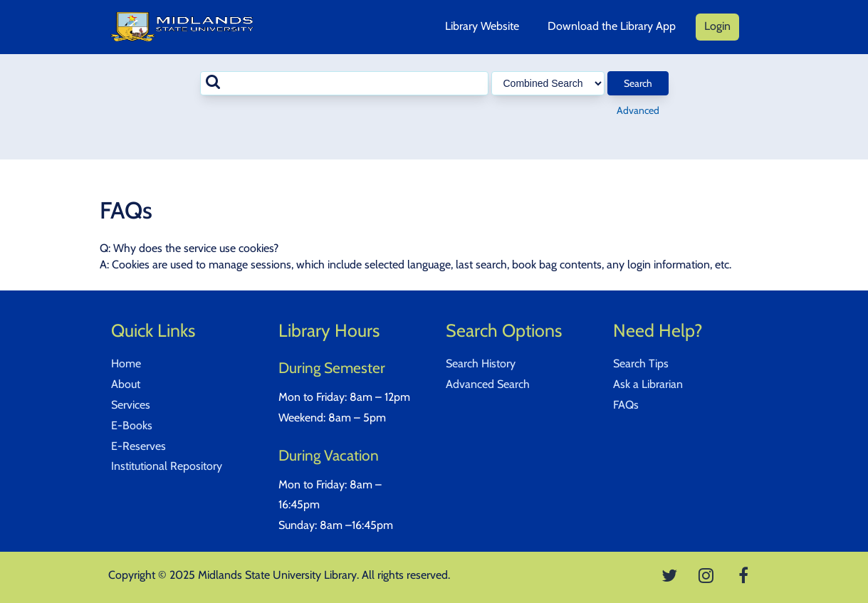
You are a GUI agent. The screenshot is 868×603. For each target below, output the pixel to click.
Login (717, 26)
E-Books (132, 425)
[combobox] (344, 83)
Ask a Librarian (648, 384)
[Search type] (548, 83)
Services (131, 405)
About (126, 384)
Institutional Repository (167, 466)
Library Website (482, 26)
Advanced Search (488, 384)
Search (638, 83)
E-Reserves (138, 446)
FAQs (626, 405)
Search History (481, 363)
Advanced (638, 110)
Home (126, 363)
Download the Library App (612, 26)
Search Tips (641, 363)
